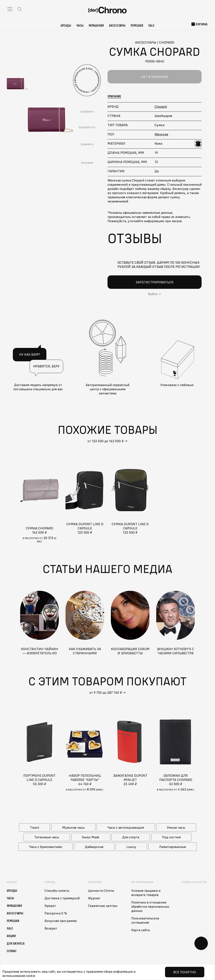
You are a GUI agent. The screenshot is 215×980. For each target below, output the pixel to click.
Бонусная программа (61, 921)
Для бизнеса (16, 943)
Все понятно (185, 972)
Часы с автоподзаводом (126, 827)
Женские (161, 134)
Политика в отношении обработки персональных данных (150, 906)
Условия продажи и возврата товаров (146, 893)
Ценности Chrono (101, 891)
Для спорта (131, 837)
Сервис (12, 951)
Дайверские (94, 847)
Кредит (50, 906)
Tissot (35, 827)
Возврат (51, 928)
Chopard (161, 106)
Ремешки (137, 25)
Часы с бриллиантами (45, 847)
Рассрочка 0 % (56, 913)
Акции (11, 936)
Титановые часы (47, 837)
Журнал (94, 898)
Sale (151, 25)
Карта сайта (140, 930)
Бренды (66, 25)
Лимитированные (173, 847)
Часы (80, 25)
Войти (153, 294)
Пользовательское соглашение (145, 920)
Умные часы (176, 827)
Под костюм (171, 837)
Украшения (96, 25)
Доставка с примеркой (62, 898)
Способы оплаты (57, 891)
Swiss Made (91, 837)
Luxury (131, 847)
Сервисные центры (103, 906)
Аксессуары (117, 25)
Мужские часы (73, 827)
